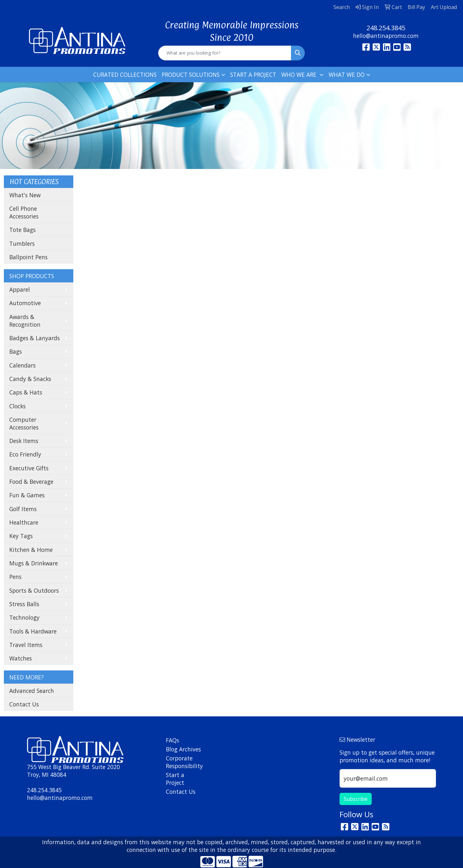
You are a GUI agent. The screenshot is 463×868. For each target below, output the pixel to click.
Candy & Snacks (30, 379)
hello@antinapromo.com (386, 36)
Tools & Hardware (33, 631)
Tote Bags (23, 230)
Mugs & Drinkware (34, 563)
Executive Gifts (29, 468)
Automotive (25, 303)
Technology (24, 617)
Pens (15, 577)
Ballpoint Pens (28, 257)
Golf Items (23, 509)
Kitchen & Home (31, 550)
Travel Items (26, 645)
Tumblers (22, 244)
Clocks (18, 406)
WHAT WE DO (347, 75)
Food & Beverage (31, 482)
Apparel (20, 289)
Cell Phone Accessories (24, 212)
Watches (21, 658)
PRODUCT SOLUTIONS (191, 75)
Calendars (23, 365)
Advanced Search (32, 691)
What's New (25, 195)
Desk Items (24, 441)
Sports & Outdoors (34, 590)
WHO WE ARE (300, 75)
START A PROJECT (253, 75)
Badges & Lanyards (35, 338)
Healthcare (24, 522)
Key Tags (21, 536)
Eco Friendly (25, 454)
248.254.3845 (386, 28)
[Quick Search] (225, 53)
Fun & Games (27, 495)
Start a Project (175, 779)
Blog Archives (183, 749)
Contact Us (24, 704)
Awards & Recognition (25, 321)
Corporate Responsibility (184, 762)
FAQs (172, 740)
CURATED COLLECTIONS (125, 75)
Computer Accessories (24, 423)
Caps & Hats (26, 392)
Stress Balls (24, 604)
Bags (16, 351)
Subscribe (356, 799)
